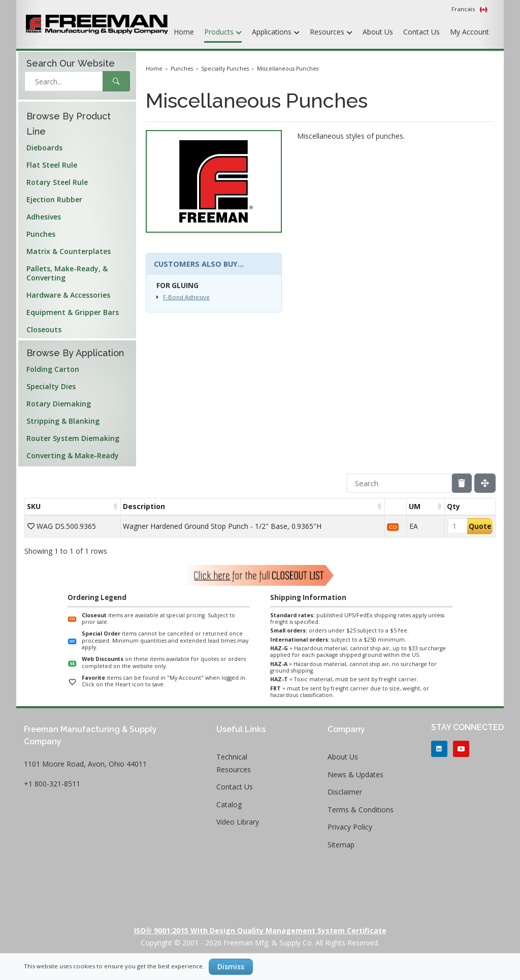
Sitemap (341, 845)
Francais (469, 9)
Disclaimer (345, 792)
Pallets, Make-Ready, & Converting (67, 273)
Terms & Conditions (361, 810)
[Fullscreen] (485, 483)
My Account (469, 32)
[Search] (399, 483)
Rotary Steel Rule (57, 182)
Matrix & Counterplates (69, 251)
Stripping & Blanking (63, 421)
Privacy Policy (350, 827)
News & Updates (355, 774)
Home (184, 32)
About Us (378, 32)
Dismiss (231, 967)
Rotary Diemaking (59, 404)
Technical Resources (234, 763)
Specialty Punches (225, 69)
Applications (276, 33)
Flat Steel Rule (52, 165)
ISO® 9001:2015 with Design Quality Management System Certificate (260, 930)
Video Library (238, 822)
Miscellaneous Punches (288, 69)
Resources (331, 33)
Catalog (229, 804)
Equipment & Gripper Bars (73, 312)
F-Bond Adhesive (186, 297)
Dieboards (44, 148)
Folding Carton (53, 369)
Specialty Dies (51, 386)
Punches (41, 234)
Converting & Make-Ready (73, 455)
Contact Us (421, 32)
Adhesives (44, 217)
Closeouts (44, 329)
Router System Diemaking (73, 438)
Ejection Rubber (54, 199)
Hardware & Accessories (68, 295)
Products (223, 33)
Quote (480, 526)
